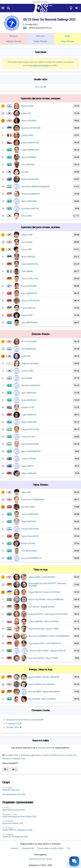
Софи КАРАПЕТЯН (29, 415)
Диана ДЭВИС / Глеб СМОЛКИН (42, 577)
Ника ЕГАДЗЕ (27, 242)
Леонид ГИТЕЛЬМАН (30, 529)
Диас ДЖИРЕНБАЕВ (30, 323)
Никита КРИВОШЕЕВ (30, 514)
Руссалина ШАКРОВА (30, 208)
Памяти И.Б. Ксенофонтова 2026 (15, 837)
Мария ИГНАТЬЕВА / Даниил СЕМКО (44, 629)
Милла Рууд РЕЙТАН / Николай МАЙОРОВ (46, 599)
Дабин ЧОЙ (26, 113)
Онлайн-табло (13, 727)
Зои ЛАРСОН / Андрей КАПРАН (41, 607)
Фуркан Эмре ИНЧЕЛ (30, 536)
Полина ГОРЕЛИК (29, 459)
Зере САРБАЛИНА (29, 393)
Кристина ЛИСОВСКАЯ (31, 128)
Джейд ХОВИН (27, 135)
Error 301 (40, 87)
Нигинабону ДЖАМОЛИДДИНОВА (36, 186)
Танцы (67, 36)
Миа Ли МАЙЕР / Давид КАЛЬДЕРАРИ (44, 692)
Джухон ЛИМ (27, 235)
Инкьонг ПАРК (27, 371)
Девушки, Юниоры (14, 41)
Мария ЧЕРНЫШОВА (30, 179)
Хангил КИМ (27, 249)
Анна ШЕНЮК (27, 378)
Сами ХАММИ (27, 271)
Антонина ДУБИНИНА (30, 194)
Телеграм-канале (45, 748)
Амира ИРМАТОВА (29, 422)
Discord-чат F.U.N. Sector (40, 859)
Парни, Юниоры (40, 41)
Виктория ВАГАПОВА (30, 444)
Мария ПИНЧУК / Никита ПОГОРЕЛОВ (44, 592)
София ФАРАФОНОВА (30, 150)
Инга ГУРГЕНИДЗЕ (29, 341)
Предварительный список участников (23, 720)
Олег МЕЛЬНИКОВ (29, 551)
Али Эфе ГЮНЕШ (28, 507)
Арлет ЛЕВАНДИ (28, 257)
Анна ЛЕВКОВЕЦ (28, 165)
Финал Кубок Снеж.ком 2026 (14, 810)
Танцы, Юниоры (67, 41)
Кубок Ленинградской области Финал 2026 (19, 817)
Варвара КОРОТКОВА (30, 429)
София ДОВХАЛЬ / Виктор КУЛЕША (43, 621)
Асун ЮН (25, 172)
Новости (14, 848)
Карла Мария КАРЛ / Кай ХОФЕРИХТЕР (45, 643)
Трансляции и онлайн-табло (50, 848)
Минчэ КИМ (26, 216)
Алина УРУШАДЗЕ (29, 121)
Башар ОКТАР (27, 315)
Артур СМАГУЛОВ (29, 521)
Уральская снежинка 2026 (13, 823)
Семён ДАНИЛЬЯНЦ (30, 264)
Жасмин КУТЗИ (28, 407)
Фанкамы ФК (28, 848)
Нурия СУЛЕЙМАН (29, 157)
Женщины (14, 36)
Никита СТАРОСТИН (30, 279)
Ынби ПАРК (26, 356)
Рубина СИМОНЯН (29, 473)
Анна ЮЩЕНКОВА (29, 349)
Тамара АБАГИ (27, 466)
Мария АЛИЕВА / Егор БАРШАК (41, 684)
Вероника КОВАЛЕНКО (31, 385)
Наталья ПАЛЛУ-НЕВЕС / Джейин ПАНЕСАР (48, 651)
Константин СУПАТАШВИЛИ (33, 500)
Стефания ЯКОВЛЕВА (30, 363)
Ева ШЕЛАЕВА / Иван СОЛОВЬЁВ (42, 699)
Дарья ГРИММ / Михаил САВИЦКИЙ (44, 677)
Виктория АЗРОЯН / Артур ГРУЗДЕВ (43, 658)
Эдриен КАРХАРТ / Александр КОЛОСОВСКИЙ (48, 614)
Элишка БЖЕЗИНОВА (30, 143)
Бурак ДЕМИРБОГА (29, 293)
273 (77, 216)
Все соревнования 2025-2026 (14, 794)
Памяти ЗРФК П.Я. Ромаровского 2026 (17, 830)
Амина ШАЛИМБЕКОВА (31, 451)
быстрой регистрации (39, 65)
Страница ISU (13, 723)
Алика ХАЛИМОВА (29, 400)
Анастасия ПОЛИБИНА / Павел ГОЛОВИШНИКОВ (49, 636)
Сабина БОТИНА (28, 437)
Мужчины (40, 36)
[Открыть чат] (74, 861)
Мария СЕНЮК (27, 106)
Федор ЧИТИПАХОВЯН (31, 301)
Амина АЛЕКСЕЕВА (29, 201)
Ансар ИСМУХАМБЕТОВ (31, 558)
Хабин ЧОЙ (26, 492)
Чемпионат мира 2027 (11, 790)
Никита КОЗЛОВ (28, 543)
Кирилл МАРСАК (28, 308)
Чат (69, 848)
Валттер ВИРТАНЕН (29, 286)
